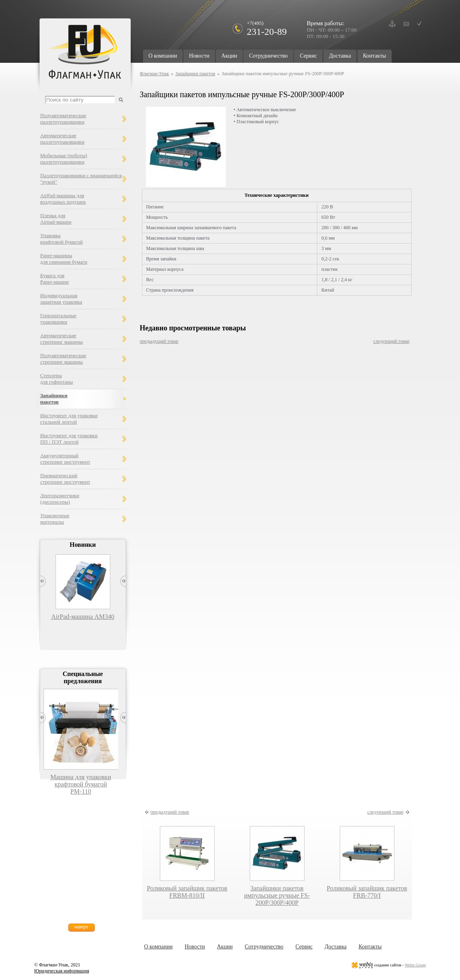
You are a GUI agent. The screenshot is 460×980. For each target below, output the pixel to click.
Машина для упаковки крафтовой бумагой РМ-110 (81, 784)
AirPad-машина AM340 (83, 617)
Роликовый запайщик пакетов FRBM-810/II (187, 892)
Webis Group (415, 965)
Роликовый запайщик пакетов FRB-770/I (367, 892)
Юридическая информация (62, 971)
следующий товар (391, 341)
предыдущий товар (159, 341)
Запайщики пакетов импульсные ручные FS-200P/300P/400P (277, 895)
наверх (81, 927)
